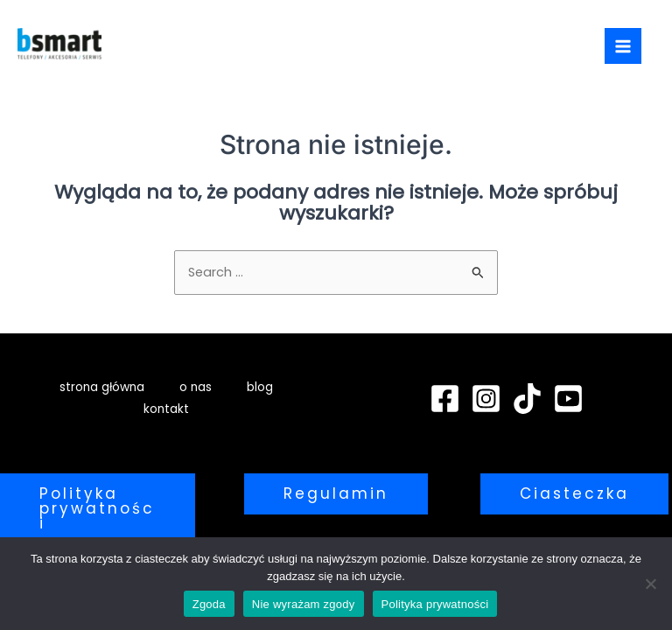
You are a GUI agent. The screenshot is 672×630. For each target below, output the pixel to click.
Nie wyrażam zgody (304, 604)
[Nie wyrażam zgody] (650, 584)
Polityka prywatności (435, 604)
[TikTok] (527, 399)
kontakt (166, 409)
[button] (98, 509)
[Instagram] (486, 399)
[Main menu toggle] (623, 46)
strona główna (102, 387)
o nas (196, 387)
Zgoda (209, 604)
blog (260, 387)
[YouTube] (568, 399)
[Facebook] (445, 399)
